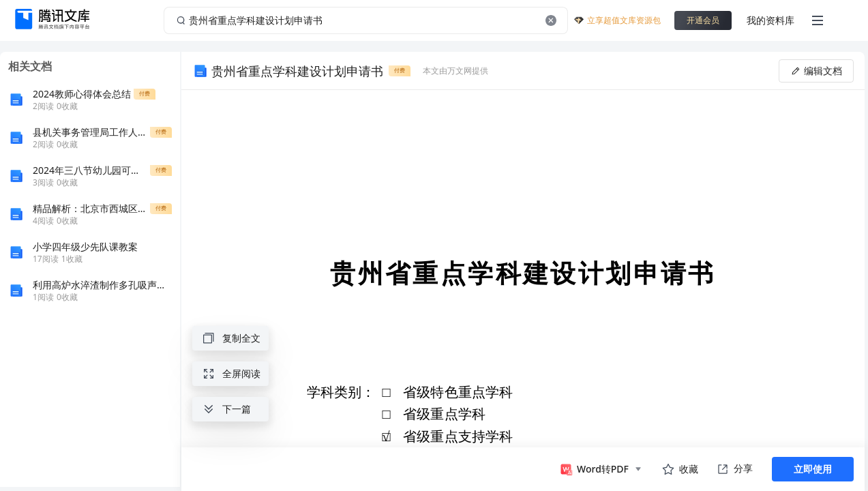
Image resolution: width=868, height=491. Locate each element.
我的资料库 (770, 20)
